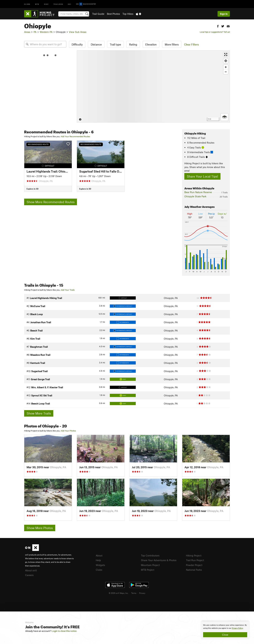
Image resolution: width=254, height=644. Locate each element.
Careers (29, 575)
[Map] (153, 86)
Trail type (115, 44)
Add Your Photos (68, 431)
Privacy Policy (237, 628)
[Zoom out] (226, 72)
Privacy (142, 593)
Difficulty (77, 44)
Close (225, 635)
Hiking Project (194, 555)
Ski (70, 4)
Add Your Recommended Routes (75, 136)
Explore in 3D (32, 189)
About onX (31, 570)
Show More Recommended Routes (51, 202)
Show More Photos (40, 528)
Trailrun (58, 4)
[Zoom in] (226, 67)
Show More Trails (39, 413)
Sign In (224, 14)
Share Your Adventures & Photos (159, 560)
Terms (134, 593)
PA (35, 32)
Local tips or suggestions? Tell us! (215, 32)
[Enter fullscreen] (226, 54)
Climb (27, 4)
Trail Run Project (195, 560)
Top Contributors (150, 555)
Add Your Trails (68, 290)
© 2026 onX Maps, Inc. (119, 593)
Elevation (151, 44)
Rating (133, 44)
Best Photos (113, 14)
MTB (37, 4)
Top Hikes (128, 14)
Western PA (46, 32)
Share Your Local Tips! (202, 176)
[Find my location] (226, 61)
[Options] (224, 117)
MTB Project (148, 570)
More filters (172, 44)
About (99, 555)
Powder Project (194, 565)
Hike (46, 4)
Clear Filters (191, 44)
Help (98, 560)
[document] (225, 630)
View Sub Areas (78, 32)
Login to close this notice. (64, 631)
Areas (27, 32)
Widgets (100, 565)
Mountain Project (150, 565)
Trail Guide (98, 14)
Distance (96, 44)
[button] (218, 26)
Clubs (99, 570)
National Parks (194, 570)
